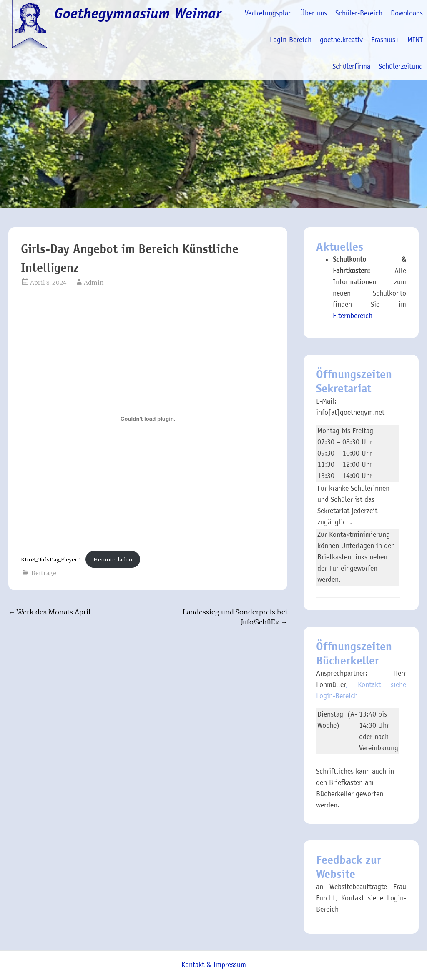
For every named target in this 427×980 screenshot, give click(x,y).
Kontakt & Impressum (214, 965)
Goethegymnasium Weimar (138, 13)
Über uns (314, 13)
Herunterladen (113, 559)
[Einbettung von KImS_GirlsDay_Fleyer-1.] (148, 419)
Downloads (407, 13)
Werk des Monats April (49, 612)
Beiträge (44, 573)
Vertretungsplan (268, 13)
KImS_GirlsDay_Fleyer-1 (51, 559)
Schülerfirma (351, 66)
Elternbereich (353, 316)
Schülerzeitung (401, 66)
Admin (94, 283)
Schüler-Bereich (359, 13)
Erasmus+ (385, 40)
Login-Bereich (291, 40)
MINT (415, 40)
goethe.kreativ (341, 40)
